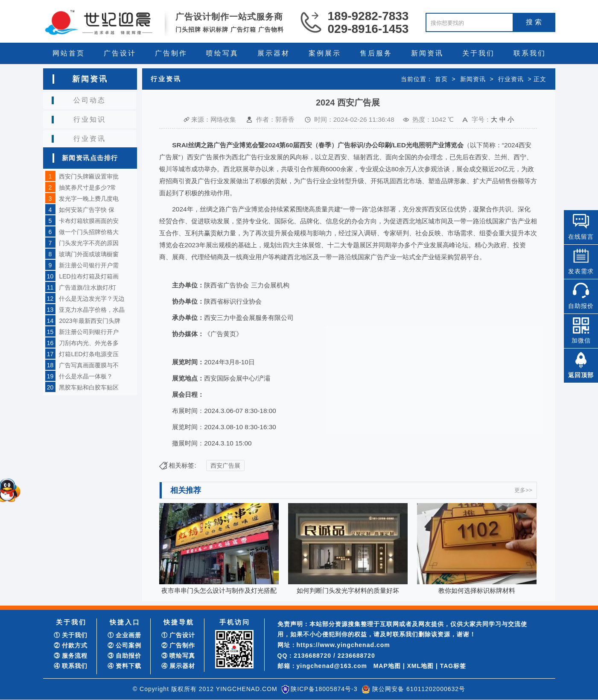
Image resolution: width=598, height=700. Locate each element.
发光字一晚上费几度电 (89, 199)
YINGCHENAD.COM (247, 689)
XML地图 (420, 666)
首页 (441, 79)
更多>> (523, 490)
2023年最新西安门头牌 (89, 321)
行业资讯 (90, 139)
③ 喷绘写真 (178, 656)
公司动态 (90, 100)
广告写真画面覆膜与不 (89, 365)
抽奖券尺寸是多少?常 (88, 187)
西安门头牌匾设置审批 (89, 176)
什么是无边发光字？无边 (92, 299)
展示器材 (274, 53)
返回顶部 (581, 375)
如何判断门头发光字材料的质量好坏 (348, 590)
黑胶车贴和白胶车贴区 (89, 387)
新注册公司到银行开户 (89, 332)
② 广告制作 (178, 645)
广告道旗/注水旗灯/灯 (88, 287)
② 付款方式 (71, 645)
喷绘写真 (222, 53)
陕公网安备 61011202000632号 (419, 689)
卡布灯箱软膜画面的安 (89, 221)
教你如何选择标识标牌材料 (477, 590)
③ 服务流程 (71, 656)
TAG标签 (453, 666)
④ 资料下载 (125, 666)
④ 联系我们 (71, 666)
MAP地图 (387, 666)
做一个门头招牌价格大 (89, 232)
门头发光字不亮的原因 (89, 243)
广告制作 (171, 53)
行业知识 (90, 119)
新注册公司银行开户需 (89, 265)
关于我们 (478, 53)
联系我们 (530, 53)
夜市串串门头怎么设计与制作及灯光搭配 (219, 590)
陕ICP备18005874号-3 (324, 689)
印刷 (385, 145)
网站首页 (69, 53)
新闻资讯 (427, 53)
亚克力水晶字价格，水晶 (92, 310)
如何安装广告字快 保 (87, 210)
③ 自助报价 (125, 656)
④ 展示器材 (178, 666)
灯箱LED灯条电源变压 (89, 354)
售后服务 (376, 53)
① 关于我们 (71, 635)
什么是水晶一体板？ (86, 376)
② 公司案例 (125, 645)
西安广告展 (225, 466)
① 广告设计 (178, 635)
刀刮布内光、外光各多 (89, 343)
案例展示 (325, 53)
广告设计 (120, 53)
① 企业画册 (125, 635)
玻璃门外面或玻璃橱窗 (89, 254)
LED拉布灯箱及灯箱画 (89, 276)
